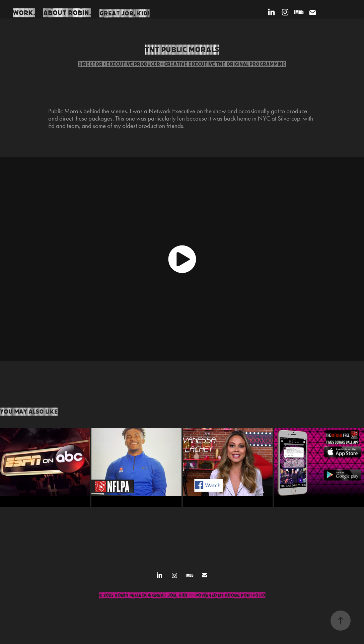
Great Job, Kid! (125, 13)
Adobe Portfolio (245, 595)
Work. (24, 13)
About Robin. (67, 13)
